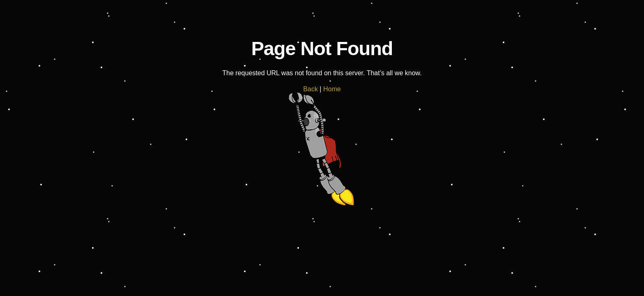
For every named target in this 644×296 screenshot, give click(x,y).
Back (310, 89)
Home (332, 89)
